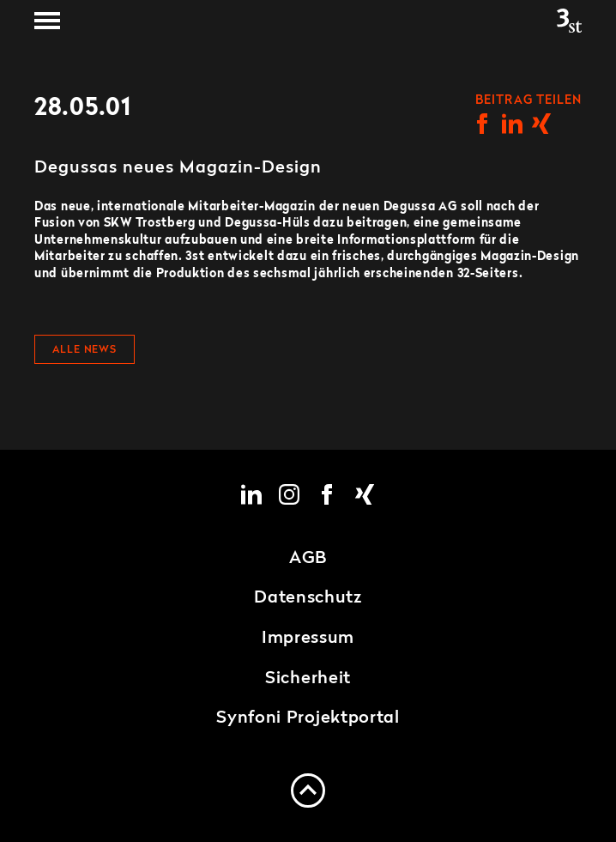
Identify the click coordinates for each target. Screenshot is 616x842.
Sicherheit (308, 679)
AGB (308, 559)
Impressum (308, 639)
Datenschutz (308, 598)
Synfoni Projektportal (308, 718)
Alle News (85, 350)
